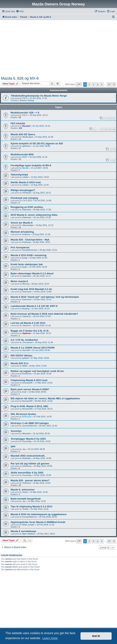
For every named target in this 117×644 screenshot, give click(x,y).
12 (105, 129)
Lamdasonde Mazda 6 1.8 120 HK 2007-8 (34, 306)
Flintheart (26, 193)
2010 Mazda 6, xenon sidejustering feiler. (34, 215)
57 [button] (109, 84)
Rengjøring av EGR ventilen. (27, 207)
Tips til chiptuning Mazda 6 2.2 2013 (31, 506)
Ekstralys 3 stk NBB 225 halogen (30, 423)
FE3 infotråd (18, 123)
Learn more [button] (50, 638)
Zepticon (26, 333)
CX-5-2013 (27, 200)
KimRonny (27, 374)
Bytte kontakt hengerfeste (26, 499)
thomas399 (27, 383)
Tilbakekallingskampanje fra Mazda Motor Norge (39, 96)
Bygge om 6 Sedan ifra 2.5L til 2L (30, 331)
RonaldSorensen (30, 250)
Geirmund (27, 292)
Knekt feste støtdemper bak (27, 264)
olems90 (26, 350)
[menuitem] (20, 11)
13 (109, 129)
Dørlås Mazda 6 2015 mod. (26, 182)
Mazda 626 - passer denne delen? (30, 480)
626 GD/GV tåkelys (22, 355)
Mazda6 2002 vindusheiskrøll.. (28, 456)
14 (113, 129)
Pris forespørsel (20, 247)
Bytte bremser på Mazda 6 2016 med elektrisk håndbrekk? (44, 314)
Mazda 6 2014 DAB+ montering (29, 255)
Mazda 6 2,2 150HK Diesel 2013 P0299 (33, 348)
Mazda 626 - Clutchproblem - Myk (30, 240)
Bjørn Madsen (29, 534)
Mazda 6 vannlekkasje (23, 531)
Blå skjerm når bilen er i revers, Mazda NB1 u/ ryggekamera (45, 398)
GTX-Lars (27, 417)
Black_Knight (28, 525)
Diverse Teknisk (27, 100)
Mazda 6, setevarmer (23, 490)
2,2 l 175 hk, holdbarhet (24, 340)
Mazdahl (26, 126)
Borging (26, 309)
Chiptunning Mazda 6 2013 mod (29, 380)
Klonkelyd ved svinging (24, 198)
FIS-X (25, 98)
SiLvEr (25, 168)
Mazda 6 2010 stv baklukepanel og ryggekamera (39, 514)
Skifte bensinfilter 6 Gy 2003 (27, 473)
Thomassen (27, 342)
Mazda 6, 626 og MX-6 (20, 78)
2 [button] (89, 84)
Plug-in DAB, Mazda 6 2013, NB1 (29, 406)
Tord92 (25, 509)
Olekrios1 (26, 316)
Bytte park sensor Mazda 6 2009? (30, 389)
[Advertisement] (59, 48)
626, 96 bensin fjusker (23, 414)
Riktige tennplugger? (23, 190)
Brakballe (26, 458)
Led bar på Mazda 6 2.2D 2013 (28, 323)
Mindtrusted (27, 137)
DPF (13, 447)
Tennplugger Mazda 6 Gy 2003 (28, 439)
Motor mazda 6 (19, 281)
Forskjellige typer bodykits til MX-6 (31, 165)
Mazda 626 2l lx (19, 363)
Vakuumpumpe (19, 175)
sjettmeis (26, 146)
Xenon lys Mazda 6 (22, 223)
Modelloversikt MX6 (22, 154)
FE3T (25, 157)
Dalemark (27, 210)
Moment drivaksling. (23, 232)
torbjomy (26, 234)
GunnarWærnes (29, 426)
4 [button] (98, 84)
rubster (25, 177)
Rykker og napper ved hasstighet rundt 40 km (37, 371)
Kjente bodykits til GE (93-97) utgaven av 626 (37, 143)
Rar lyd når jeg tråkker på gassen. (30, 464)
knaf (24, 392)
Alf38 (24, 366)
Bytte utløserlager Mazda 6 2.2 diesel (32, 273)
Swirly (25, 492)
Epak (24, 267)
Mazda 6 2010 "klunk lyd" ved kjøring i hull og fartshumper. (45, 297)
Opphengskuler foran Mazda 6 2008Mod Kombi (38, 522)
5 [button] (102, 84)
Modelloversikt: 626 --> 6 (25, 113)
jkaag (25, 258)
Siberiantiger (28, 225)
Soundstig (27, 441)
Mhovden (26, 433)
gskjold (25, 358)
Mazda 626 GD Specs (23, 134)
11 (102, 129)
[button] (79, 84)
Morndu (26, 284)
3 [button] (93, 84)
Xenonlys (16, 431)
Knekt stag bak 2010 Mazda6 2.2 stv (31, 289)
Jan (24, 449)
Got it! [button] (96, 636)
